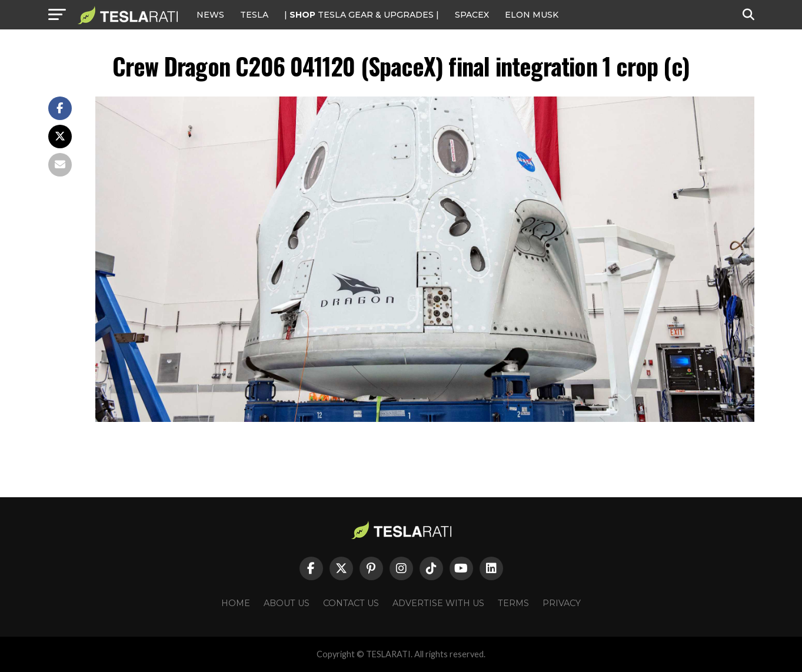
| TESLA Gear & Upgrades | (362, 15)
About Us (287, 603)
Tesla (254, 15)
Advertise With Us (438, 603)
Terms (513, 603)
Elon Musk (532, 15)
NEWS (210, 15)
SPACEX (472, 15)
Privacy (562, 603)
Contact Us (351, 603)
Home (236, 603)
